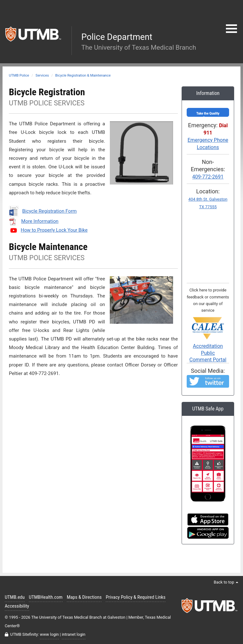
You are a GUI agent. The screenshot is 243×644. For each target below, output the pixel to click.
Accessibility (17, 606)
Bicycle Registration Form (49, 211)
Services (42, 75)
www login (49, 634)
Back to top (226, 582)
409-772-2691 (208, 177)
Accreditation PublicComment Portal (208, 344)
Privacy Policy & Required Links (136, 597)
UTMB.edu (15, 597)
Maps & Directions (84, 597)
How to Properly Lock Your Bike (54, 230)
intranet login (73, 634)
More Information (40, 221)
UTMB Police (19, 75)
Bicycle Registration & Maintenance (83, 75)
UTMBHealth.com (46, 597)
